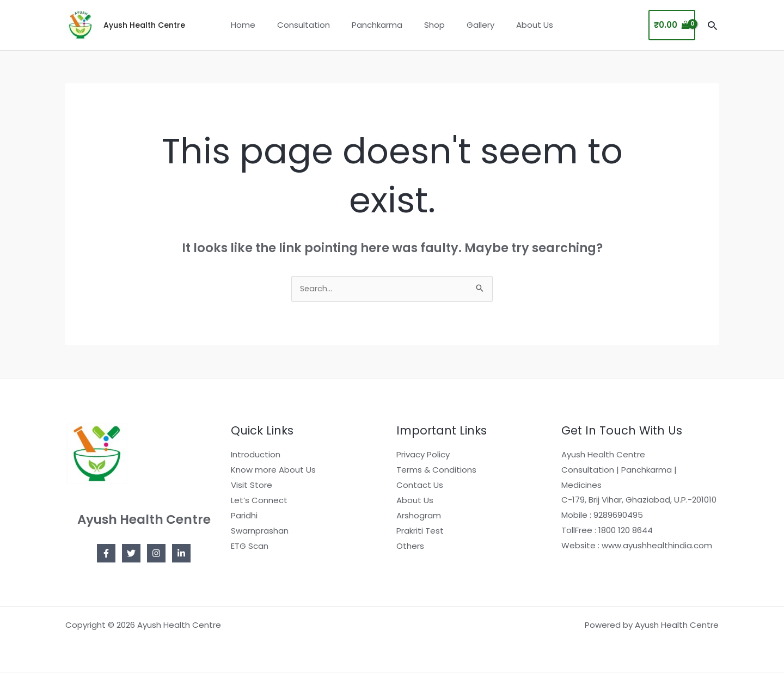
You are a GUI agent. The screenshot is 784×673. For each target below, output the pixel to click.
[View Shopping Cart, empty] (672, 25)
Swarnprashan (260, 531)
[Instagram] (156, 554)
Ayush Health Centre (144, 25)
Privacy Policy (423, 455)
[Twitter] (131, 554)
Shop (432, 25)
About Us (521, 25)
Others (410, 546)
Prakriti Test (420, 531)
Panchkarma (380, 25)
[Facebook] (106, 554)
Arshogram (419, 516)
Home (257, 25)
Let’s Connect (259, 501)
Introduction (256, 455)
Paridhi (244, 516)
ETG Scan (250, 546)
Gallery (472, 25)
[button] (712, 25)
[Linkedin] (181, 554)
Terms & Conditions (436, 471)
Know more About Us (273, 471)
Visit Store (252, 486)
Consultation (312, 25)
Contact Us (420, 486)
